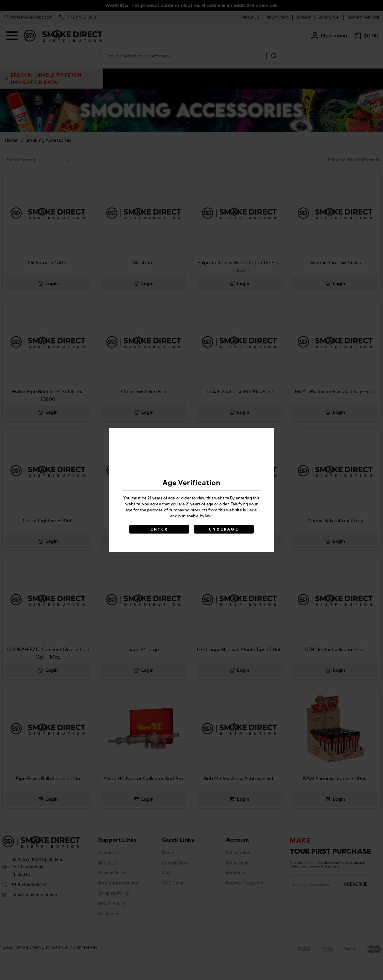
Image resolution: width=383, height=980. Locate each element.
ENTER (159, 529)
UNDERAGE (224, 529)
